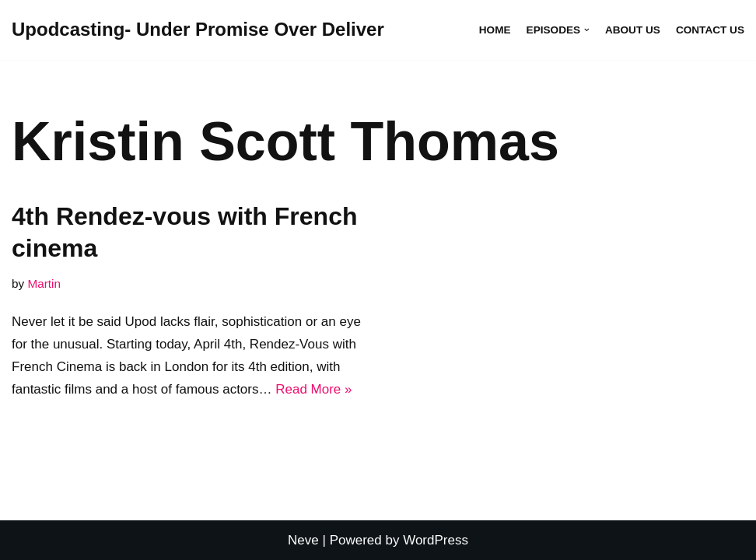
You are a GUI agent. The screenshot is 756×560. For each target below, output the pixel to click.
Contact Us (710, 30)
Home (495, 30)
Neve (303, 540)
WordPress (436, 540)
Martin (44, 283)
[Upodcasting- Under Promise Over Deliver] (198, 30)
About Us (633, 30)
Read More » (313, 389)
